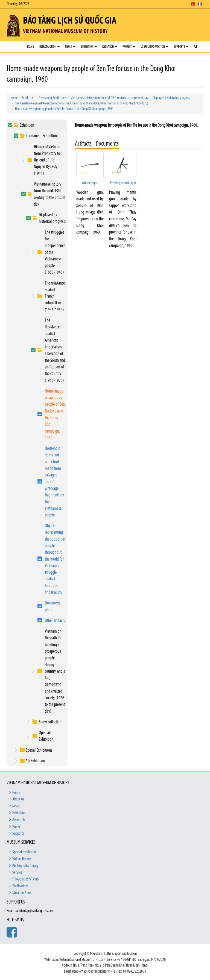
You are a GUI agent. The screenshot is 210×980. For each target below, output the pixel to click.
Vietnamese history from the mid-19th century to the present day (110, 98)
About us (18, 799)
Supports (181, 47)
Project (129, 47)
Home (30, 47)
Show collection (50, 722)
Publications (20, 886)
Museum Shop (22, 893)
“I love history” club (25, 879)
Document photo (52, 607)
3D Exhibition (35, 761)
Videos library (22, 859)
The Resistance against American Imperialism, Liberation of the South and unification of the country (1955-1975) (82, 103)
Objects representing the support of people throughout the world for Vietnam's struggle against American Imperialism (55, 559)
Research (110, 47)
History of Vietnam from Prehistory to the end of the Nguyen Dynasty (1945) (47, 160)
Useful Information (154, 47)
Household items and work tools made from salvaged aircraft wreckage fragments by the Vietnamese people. (54, 482)
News (70, 47)
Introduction (49, 47)
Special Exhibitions (39, 750)
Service (17, 873)
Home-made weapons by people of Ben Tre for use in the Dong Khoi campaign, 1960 (64, 109)
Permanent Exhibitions (53, 98)
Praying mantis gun (123, 183)
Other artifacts (55, 621)
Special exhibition (24, 852)
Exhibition (89, 47)
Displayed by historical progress (171, 98)
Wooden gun (90, 183)
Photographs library (25, 866)
